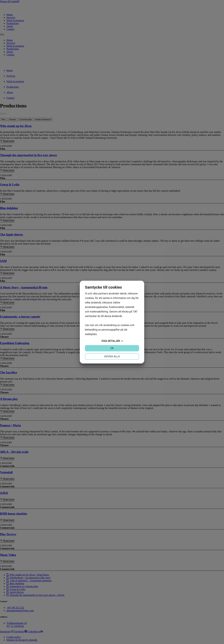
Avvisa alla (112, 356)
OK (112, 348)
